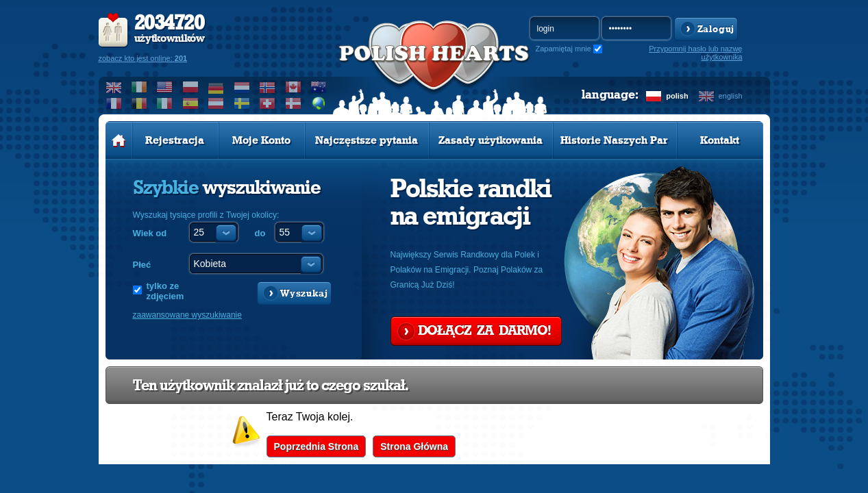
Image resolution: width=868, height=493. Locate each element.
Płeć (142, 265)
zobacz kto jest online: (143, 58)
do (260, 233)
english (731, 96)
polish (677, 96)
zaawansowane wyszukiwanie (187, 315)
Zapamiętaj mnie (563, 49)
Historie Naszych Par (614, 140)
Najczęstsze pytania (367, 140)
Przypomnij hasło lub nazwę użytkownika (695, 53)
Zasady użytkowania (491, 140)
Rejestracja (175, 140)
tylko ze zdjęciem (165, 291)
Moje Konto (261, 140)
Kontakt (720, 140)
